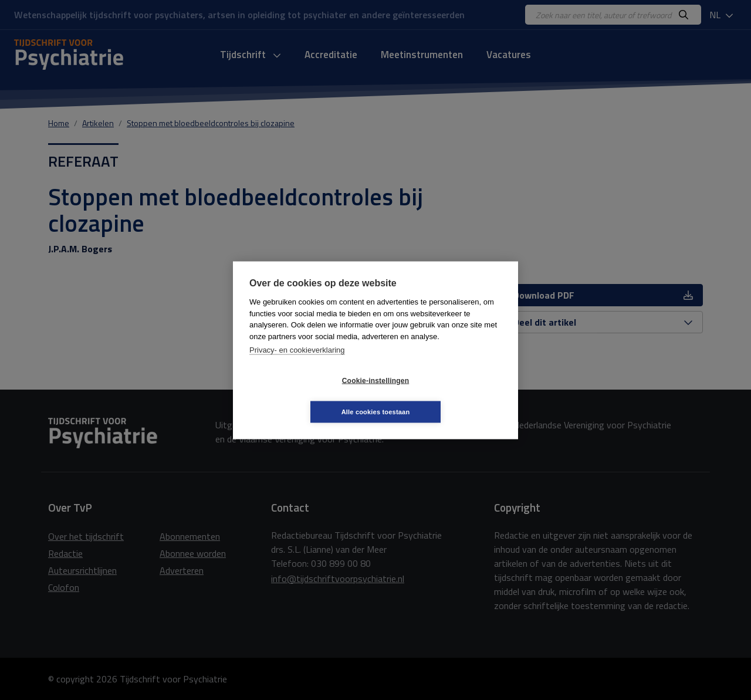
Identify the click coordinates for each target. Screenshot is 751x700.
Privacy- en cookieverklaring (297, 365)
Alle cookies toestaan (446, 396)
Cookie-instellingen (306, 396)
